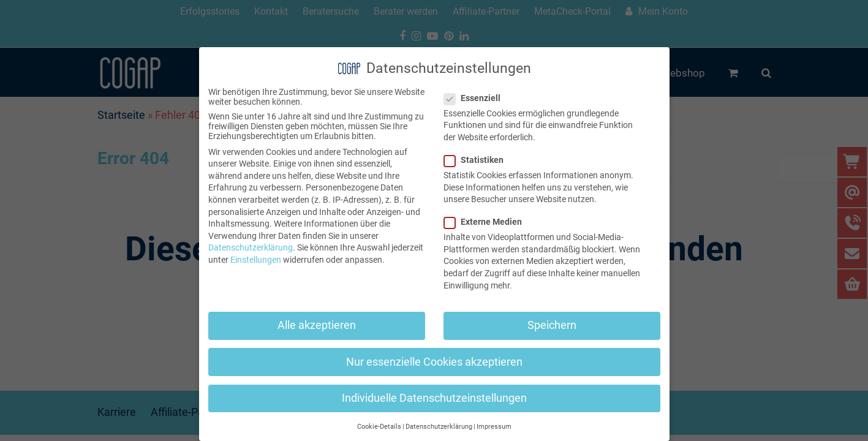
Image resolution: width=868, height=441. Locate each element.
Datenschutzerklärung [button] (439, 427)
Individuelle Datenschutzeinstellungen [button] (434, 398)
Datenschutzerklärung (251, 247)
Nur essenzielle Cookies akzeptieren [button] (434, 362)
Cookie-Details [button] (379, 427)
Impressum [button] (494, 427)
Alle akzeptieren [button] (317, 325)
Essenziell (476, 98)
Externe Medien (487, 222)
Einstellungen (256, 260)
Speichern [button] (552, 325)
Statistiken (477, 160)
